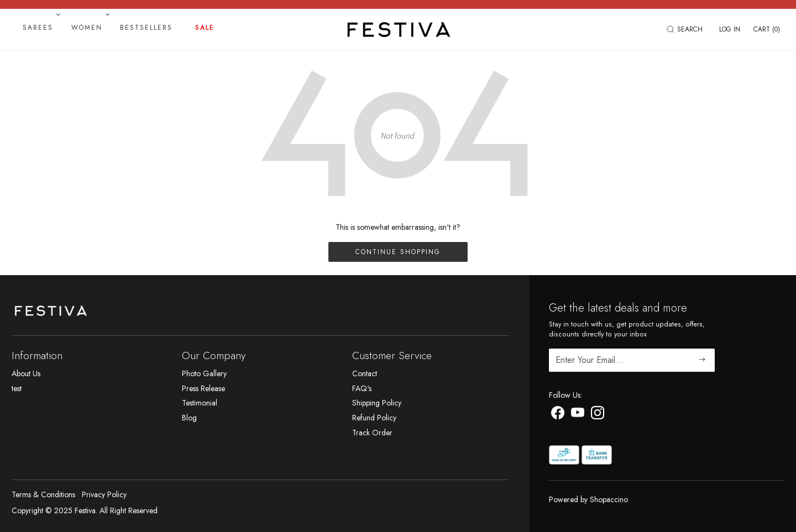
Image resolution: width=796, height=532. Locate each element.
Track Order (372, 433)
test (17, 388)
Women (89, 28)
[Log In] (730, 29)
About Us (26, 373)
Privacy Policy (104, 494)
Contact (365, 373)
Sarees (40, 28)
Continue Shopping (398, 252)
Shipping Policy (377, 403)
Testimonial (200, 403)
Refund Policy (374, 418)
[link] (686, 29)
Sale (205, 28)
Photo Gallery (204, 373)
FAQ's (362, 388)
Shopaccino (609, 499)
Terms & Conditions (43, 494)
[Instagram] (598, 415)
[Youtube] (578, 415)
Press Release (203, 388)
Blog (189, 418)
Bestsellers (146, 28)
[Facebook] (558, 415)
